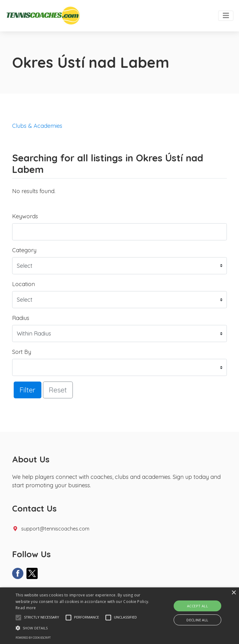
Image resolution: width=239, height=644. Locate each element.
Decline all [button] (197, 620)
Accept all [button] (197, 606)
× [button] (234, 593)
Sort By (22, 352)
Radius (21, 318)
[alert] (119, 616)
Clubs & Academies (37, 126)
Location (23, 284)
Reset (58, 390)
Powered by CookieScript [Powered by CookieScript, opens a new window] (33, 638)
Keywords (25, 216)
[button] (18, 618)
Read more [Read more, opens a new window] (26, 608)
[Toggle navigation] (226, 16)
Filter (28, 390)
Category (24, 250)
